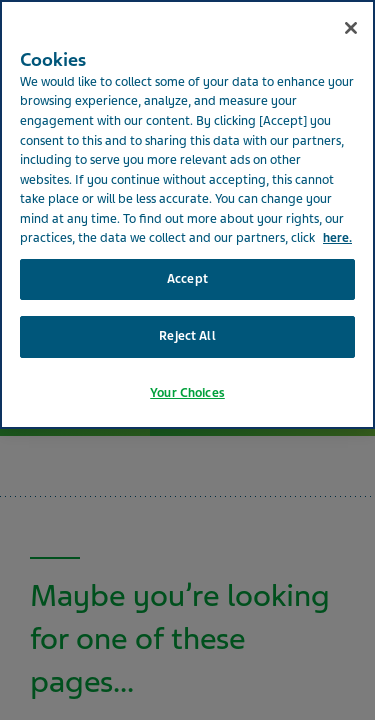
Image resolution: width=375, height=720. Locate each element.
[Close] (351, 28)
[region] (187, 214)
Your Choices (187, 393)
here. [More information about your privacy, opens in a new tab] (337, 238)
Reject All (187, 336)
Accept (187, 279)
